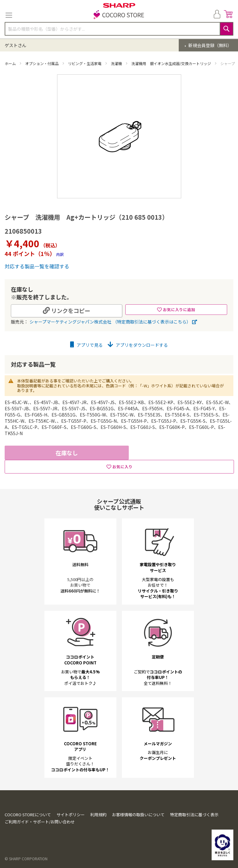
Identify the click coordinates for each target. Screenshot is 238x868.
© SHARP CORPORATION (26, 859)
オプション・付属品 (42, 63)
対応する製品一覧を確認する (37, 266)
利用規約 (98, 815)
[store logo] (119, 15)
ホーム (11, 63)
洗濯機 (117, 63)
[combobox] (119, 29)
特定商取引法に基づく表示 (194, 815)
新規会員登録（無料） (210, 45)
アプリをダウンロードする (138, 345)
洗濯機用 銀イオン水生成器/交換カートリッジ (172, 63)
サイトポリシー (71, 815)
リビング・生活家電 (85, 63)
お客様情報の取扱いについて (138, 815)
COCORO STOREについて (28, 815)
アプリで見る (86, 345)
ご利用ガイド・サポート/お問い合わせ (40, 822)
